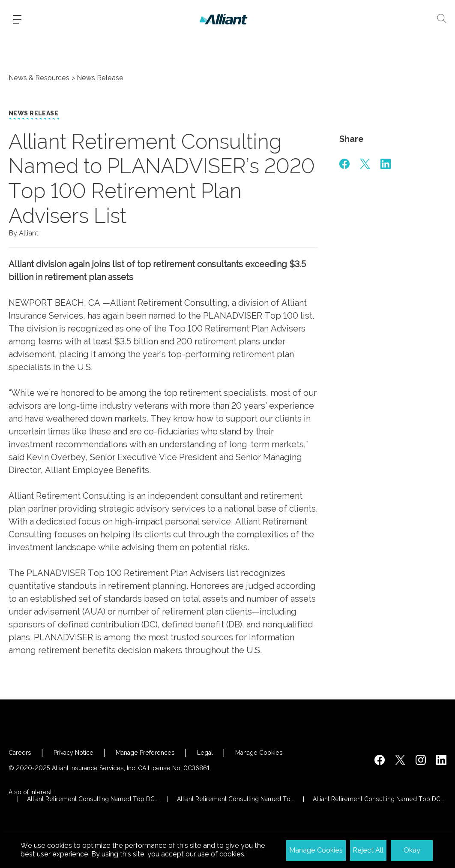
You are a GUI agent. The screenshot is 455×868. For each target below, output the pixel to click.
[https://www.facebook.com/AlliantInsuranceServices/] (380, 760)
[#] (344, 164)
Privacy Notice (73, 753)
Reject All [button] (368, 850)
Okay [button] (412, 850)
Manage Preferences (145, 753)
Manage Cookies (259, 753)
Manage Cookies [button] (316, 850)
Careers (20, 753)
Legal (205, 753)
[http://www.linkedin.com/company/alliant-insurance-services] (441, 760)
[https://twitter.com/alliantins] (400, 760)
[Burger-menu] (17, 19)
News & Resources (39, 78)
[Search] (442, 18)
